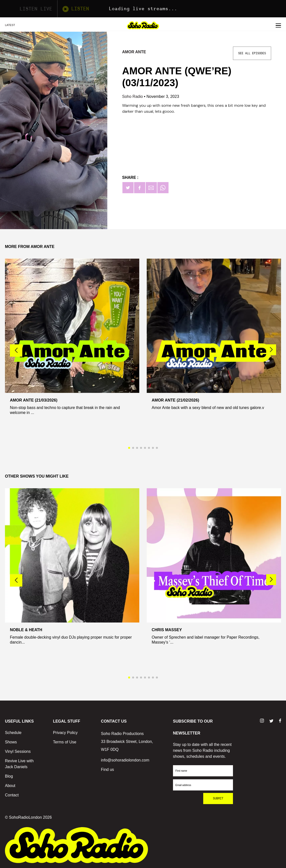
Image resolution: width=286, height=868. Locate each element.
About (10, 786)
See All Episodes (252, 53)
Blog (9, 776)
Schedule (13, 733)
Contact (12, 795)
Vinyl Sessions (18, 751)
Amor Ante (134, 52)
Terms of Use (65, 742)
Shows (11, 742)
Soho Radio (133, 96)
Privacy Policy (65, 733)
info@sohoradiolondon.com (125, 760)
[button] (271, 350)
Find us (107, 770)
